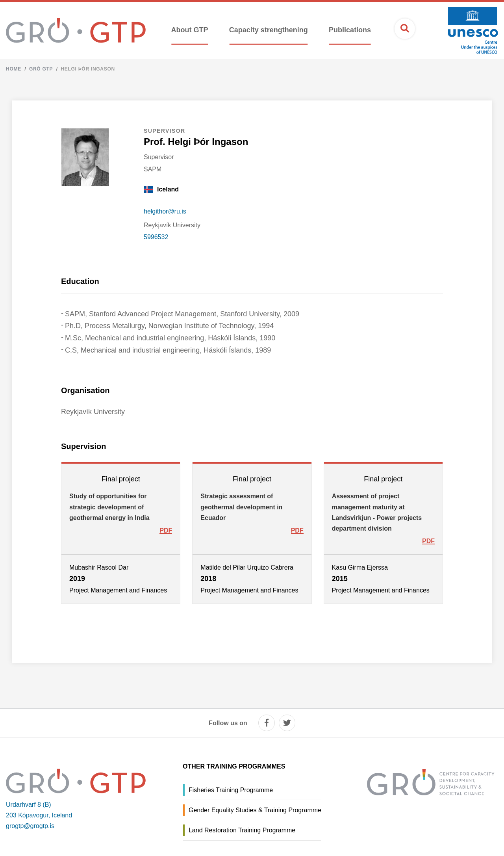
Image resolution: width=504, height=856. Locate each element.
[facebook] (267, 723)
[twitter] (287, 723)
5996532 (156, 237)
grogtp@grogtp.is (30, 826)
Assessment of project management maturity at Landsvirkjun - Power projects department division (377, 512)
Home (14, 69)
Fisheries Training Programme (231, 790)
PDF (166, 530)
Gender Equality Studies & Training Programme (255, 810)
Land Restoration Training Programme (242, 830)
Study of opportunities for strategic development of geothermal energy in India (109, 507)
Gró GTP (41, 69)
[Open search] (405, 29)
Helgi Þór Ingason (88, 69)
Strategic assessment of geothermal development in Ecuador (241, 507)
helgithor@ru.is (165, 211)
